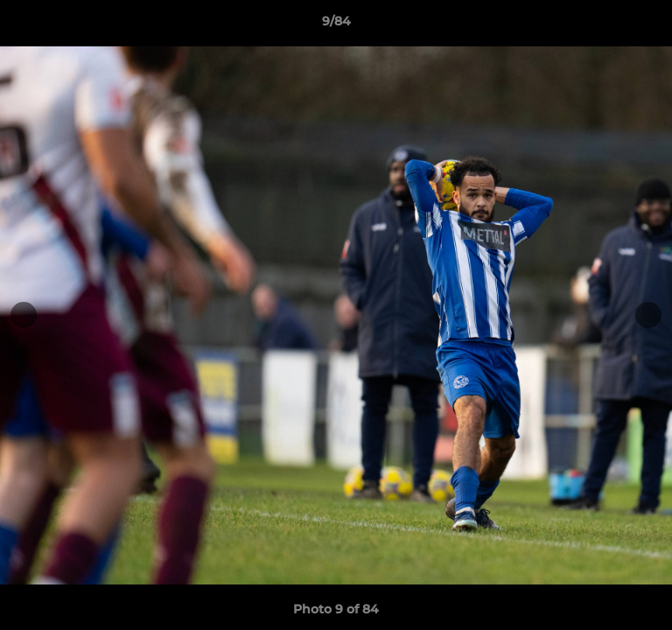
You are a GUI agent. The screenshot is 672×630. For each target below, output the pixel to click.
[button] (651, 25)
